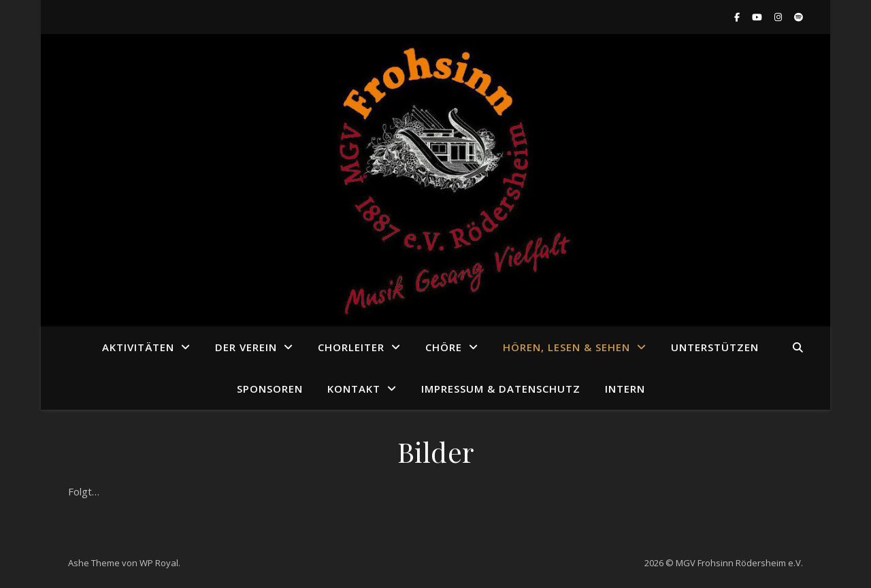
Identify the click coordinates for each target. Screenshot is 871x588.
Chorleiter (351, 347)
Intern (625, 389)
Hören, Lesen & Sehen (566, 347)
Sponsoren (270, 389)
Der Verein (246, 347)
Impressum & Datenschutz (501, 389)
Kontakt (354, 389)
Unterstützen (715, 347)
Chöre (444, 347)
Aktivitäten (138, 347)
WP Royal (159, 563)
